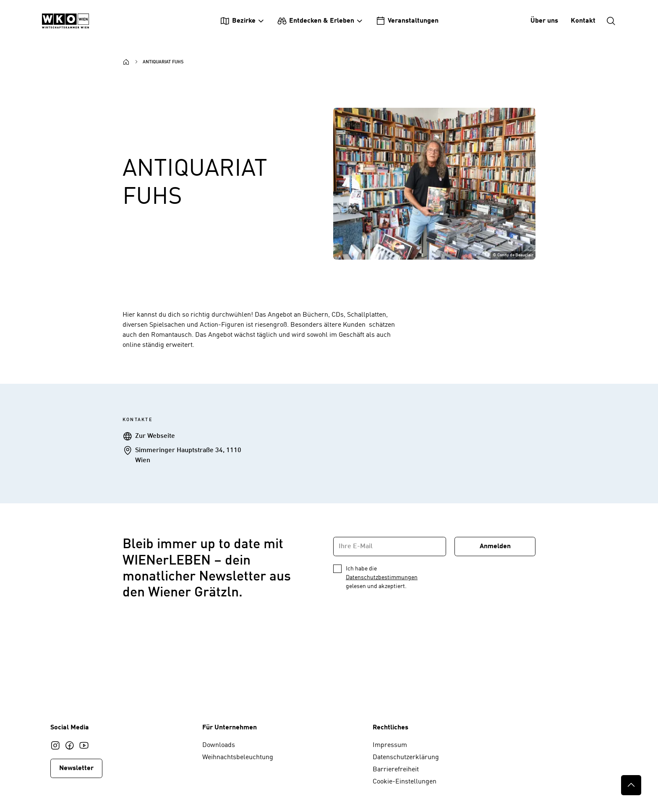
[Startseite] (126, 62)
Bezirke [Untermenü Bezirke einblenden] (238, 21)
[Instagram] (55, 745)
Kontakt (583, 21)
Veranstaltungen (407, 21)
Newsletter (76, 768)
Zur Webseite (155, 436)
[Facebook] (70, 745)
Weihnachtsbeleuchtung (238, 757)
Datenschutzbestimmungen (382, 578)
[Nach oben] (631, 785)
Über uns (544, 21)
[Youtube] (84, 745)
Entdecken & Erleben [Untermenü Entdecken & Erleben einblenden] (316, 21)
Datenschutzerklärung (406, 757)
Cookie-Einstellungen (405, 782)
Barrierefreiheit (396, 770)
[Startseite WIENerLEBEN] (65, 21)
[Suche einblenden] (611, 21)
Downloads (219, 745)
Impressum (390, 745)
